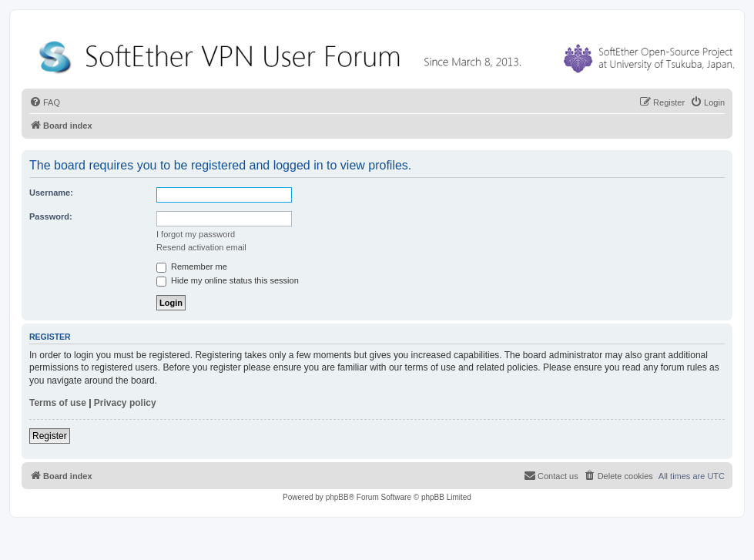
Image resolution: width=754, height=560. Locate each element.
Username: (51, 193)
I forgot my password (196, 234)
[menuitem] (45, 102)
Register (50, 436)
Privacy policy (125, 403)
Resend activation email (201, 247)
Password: (51, 216)
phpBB (337, 497)
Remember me (192, 267)
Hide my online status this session (228, 280)
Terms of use (58, 403)
